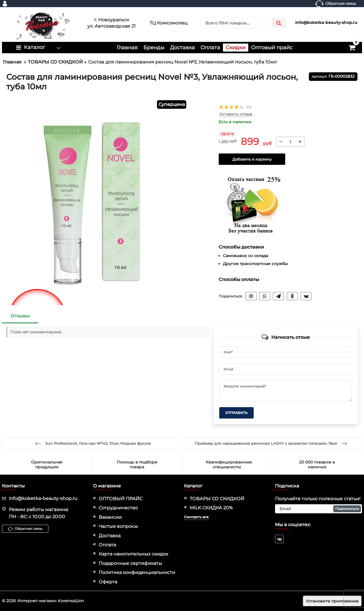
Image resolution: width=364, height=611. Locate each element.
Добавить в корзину (252, 159)
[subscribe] (318, 509)
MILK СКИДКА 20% (211, 508)
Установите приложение (332, 601)
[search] (244, 23)
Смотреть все (196, 517)
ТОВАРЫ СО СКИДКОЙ (217, 499)
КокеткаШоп (71, 601)
